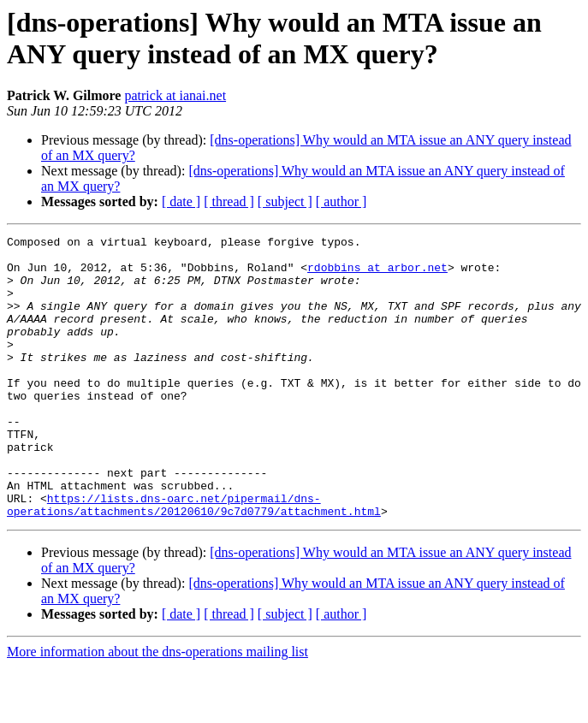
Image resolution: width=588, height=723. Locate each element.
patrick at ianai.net (175, 95)
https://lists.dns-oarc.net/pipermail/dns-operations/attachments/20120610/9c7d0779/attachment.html (194, 560)
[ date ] (181, 201)
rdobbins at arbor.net (377, 275)
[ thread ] (229, 201)
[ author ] (342, 201)
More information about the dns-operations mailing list (157, 708)
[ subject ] (285, 201)
